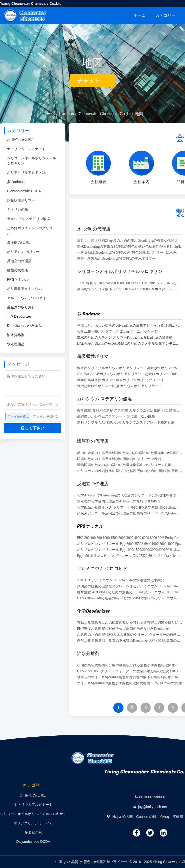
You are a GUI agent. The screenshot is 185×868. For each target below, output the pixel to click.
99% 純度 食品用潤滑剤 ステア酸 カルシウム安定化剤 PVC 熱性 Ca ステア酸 (130, 411)
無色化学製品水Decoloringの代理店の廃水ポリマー (116, 259)
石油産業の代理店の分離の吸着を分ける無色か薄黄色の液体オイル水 (130, 665)
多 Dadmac (16, 182)
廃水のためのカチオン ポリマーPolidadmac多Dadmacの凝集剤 (125, 338)
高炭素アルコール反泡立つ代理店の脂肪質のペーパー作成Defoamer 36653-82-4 (130, 514)
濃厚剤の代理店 (19, 242)
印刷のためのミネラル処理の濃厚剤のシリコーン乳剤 (119, 459)
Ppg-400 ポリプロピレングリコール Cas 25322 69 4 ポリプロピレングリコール (130, 556)
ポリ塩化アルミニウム (24, 289)
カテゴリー (165, 15)
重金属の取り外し (21, 307)
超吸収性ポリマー (21, 200)
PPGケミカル (18, 279)
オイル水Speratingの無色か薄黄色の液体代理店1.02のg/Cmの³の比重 (130, 683)
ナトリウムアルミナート (26, 149)
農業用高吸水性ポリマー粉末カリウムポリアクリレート (121, 380)
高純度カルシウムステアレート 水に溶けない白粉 (116, 417)
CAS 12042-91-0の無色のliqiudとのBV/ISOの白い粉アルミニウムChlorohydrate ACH (130, 598)
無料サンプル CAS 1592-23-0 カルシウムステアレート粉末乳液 (126, 423)
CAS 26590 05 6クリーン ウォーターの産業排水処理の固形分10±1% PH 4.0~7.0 (130, 671)
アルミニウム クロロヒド (27, 298)
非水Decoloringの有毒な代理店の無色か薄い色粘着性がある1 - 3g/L (129, 247)
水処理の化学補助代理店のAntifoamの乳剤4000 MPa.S (119, 502)
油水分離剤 (16, 335)
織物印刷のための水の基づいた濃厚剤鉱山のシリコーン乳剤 (124, 465)
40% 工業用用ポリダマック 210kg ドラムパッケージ (117, 332)
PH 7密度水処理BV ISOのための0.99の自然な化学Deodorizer (123, 629)
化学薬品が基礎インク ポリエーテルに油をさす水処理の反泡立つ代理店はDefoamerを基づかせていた (130, 508)
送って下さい (32, 428)
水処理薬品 (16, 344)
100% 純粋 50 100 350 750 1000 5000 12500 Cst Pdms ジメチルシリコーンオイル (130, 283)
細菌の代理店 (17, 270)
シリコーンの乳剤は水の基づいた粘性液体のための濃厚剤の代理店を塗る (130, 471)
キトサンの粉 (17, 210)
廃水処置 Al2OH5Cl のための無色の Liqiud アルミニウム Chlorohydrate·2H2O (130, 592)
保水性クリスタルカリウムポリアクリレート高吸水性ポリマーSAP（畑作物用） (130, 368)
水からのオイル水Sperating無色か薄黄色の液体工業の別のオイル (127, 677)
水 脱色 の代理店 (20, 140)
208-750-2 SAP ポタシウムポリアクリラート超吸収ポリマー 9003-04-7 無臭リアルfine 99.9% (130, 374)
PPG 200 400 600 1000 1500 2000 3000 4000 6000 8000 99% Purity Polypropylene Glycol (130, 538)
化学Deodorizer (19, 316)
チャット (92, 81)
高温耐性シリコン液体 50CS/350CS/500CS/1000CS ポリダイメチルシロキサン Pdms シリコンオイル (130, 289)
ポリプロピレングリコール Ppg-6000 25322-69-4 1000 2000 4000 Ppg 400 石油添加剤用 (130, 544)
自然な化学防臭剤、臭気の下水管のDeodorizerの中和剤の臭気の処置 (130, 641)
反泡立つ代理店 (19, 261)
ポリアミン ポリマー (23, 252)
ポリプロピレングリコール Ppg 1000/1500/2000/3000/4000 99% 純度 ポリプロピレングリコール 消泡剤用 (130, 550)
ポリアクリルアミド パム (27, 173)
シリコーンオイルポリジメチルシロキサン (31, 161)
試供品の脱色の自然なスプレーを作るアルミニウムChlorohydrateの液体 (130, 586)
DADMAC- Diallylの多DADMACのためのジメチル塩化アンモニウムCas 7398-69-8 (130, 344)
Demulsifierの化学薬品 (24, 326)
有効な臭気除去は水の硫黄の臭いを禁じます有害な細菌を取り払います (130, 623)
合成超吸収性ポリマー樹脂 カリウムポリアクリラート (119, 386)
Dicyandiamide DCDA (24, 191)
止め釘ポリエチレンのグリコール (31, 231)
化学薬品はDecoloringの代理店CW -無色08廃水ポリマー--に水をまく (130, 253)
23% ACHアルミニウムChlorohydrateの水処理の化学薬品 (121, 580)
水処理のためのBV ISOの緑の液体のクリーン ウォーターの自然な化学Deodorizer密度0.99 (130, 635)
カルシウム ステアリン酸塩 (28, 219)
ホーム (139, 15)
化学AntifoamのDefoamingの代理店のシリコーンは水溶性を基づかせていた (130, 496)
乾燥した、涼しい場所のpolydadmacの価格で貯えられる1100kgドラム (130, 326)
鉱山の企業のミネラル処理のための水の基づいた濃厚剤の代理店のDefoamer (130, 453)
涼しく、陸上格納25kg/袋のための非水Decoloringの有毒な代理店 (127, 241)
